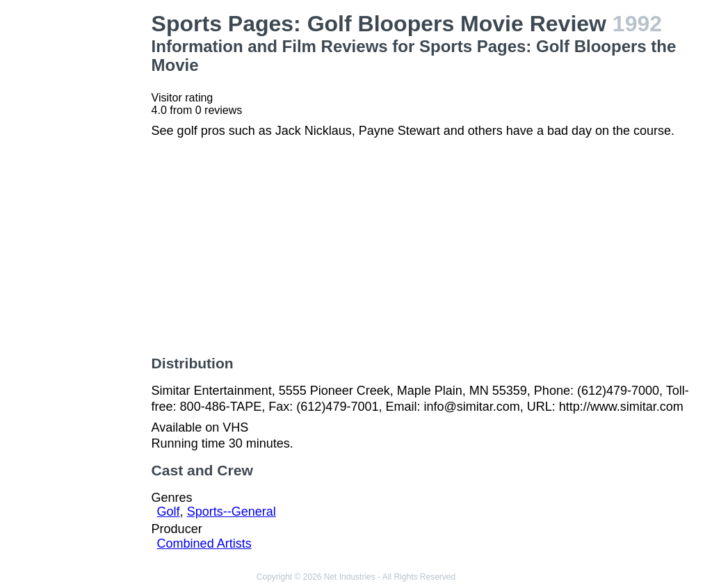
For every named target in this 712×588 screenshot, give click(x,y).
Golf (169, 512)
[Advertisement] (79, 220)
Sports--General (232, 512)
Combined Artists (204, 544)
